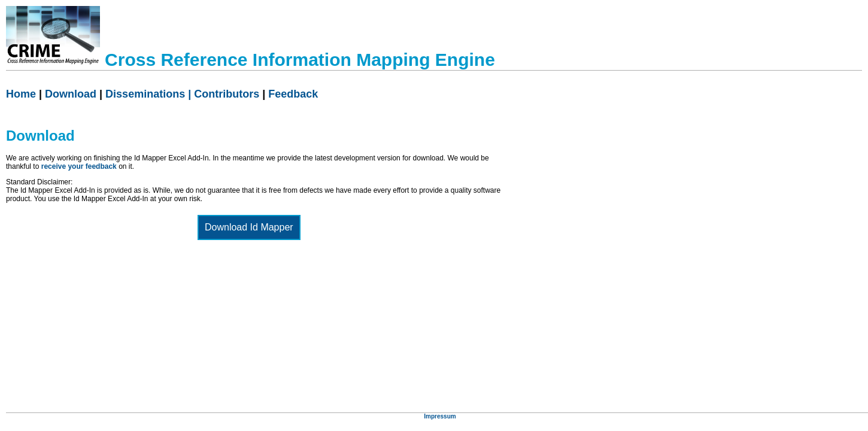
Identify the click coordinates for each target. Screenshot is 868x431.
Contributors (227, 94)
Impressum (440, 416)
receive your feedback (79, 166)
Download (71, 94)
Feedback (293, 94)
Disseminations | (150, 94)
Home (21, 94)
